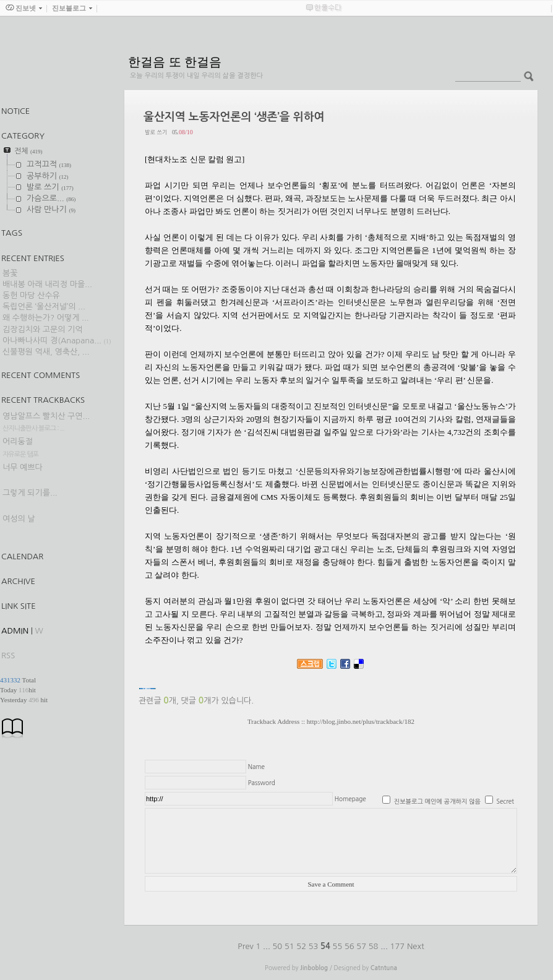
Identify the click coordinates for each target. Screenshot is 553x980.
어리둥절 (18, 441)
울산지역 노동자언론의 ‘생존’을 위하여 (234, 117)
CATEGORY (23, 136)
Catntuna (384, 968)
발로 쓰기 (156, 132)
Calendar (22, 557)
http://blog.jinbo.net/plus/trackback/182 (361, 721)
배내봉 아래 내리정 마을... (47, 284)
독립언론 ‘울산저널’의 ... (44, 307)
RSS (8, 655)
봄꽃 (10, 273)
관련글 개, (159, 701)
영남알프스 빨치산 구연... (46, 416)
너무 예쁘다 (23, 467)
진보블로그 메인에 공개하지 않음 (437, 801)
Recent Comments (41, 375)
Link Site (19, 606)
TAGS (12, 233)
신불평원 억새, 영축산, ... (46, 352)
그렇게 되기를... (30, 493)
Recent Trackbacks (43, 400)
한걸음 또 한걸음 (175, 62)
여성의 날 (19, 519)
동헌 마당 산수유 (31, 295)
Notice (15, 111)
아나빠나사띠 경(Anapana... (52, 341)
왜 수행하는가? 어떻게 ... (46, 318)
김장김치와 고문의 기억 (42, 329)
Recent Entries (33, 258)
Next (416, 946)
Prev (246, 946)
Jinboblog (314, 968)
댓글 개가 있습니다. (217, 701)
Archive (18, 581)
